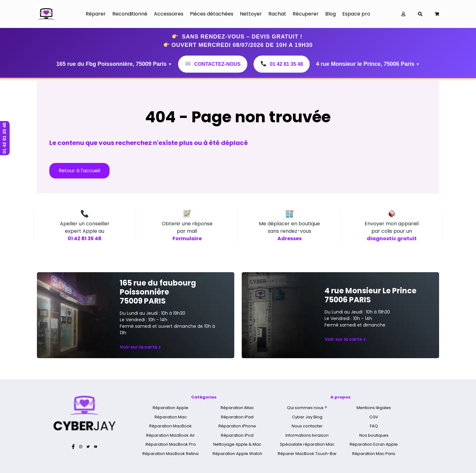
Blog (330, 14)
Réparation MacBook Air (171, 435)
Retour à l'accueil (79, 171)
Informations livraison (307, 435)
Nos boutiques (374, 435)
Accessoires (169, 14)
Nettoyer (251, 14)
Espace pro (356, 14)
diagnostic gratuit (392, 239)
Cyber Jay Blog (307, 417)
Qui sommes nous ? (307, 408)
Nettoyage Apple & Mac (237, 444)
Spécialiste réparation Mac (307, 444)
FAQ (374, 426)
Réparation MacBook (171, 426)
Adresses (290, 239)
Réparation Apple (171, 408)
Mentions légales (374, 408)
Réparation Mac (171, 417)
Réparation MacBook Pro (171, 444)
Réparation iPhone (237, 426)
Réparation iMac (237, 408)
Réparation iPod (237, 435)
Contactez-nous (213, 64)
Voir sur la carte (140, 347)
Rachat (277, 14)
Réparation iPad (237, 417)
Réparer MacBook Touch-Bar (307, 454)
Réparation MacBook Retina (171, 454)
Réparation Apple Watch (237, 454)
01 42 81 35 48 (282, 64)
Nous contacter (307, 426)
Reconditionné (130, 14)
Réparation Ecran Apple (374, 444)
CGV (374, 417)
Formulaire (187, 239)
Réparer (96, 14)
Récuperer (306, 14)
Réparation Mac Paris (374, 454)
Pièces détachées (212, 14)
